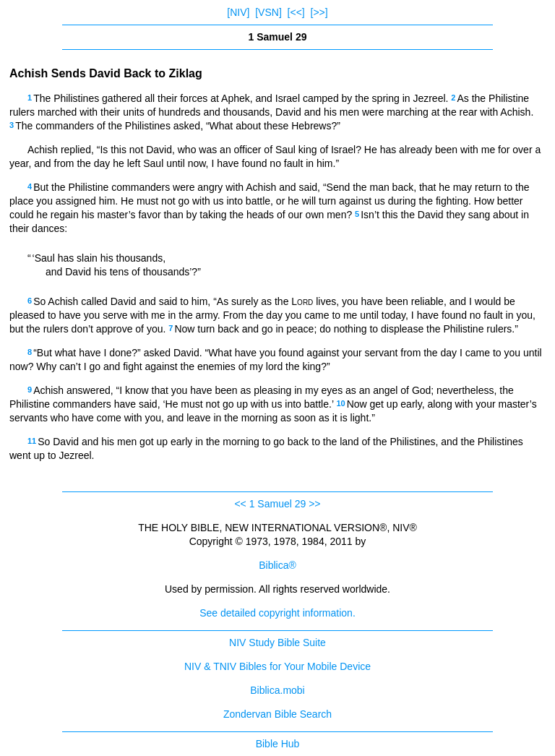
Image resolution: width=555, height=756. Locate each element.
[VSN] (268, 12)
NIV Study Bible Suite (277, 643)
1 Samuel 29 (278, 504)
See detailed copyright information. (277, 613)
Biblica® (277, 565)
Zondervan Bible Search (277, 714)
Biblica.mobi (277, 690)
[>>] (319, 12)
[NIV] (238, 12)
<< (240, 504)
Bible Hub (278, 744)
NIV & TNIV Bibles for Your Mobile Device (277, 666)
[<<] (296, 12)
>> (314, 504)
